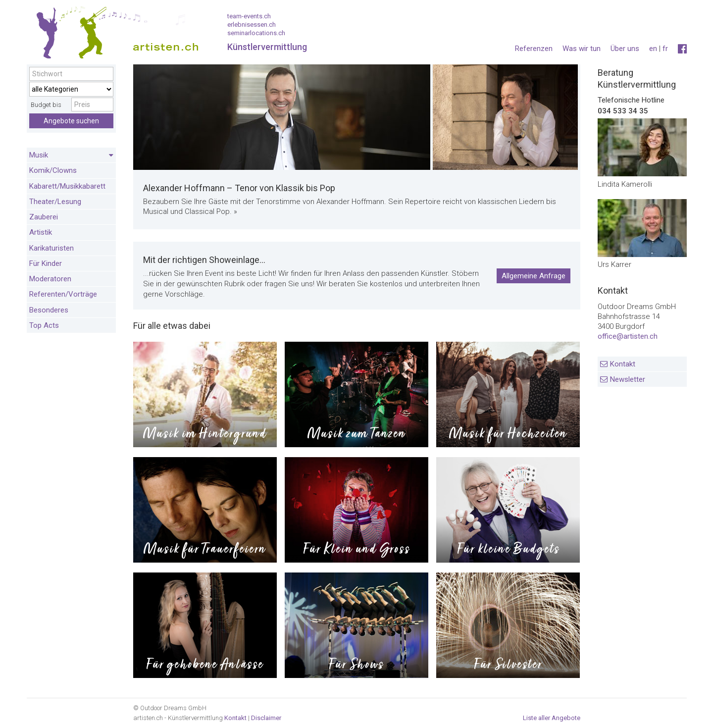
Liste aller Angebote (552, 718)
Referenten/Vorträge (63, 294)
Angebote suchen (71, 121)
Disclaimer (266, 718)
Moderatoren (50, 279)
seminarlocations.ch (256, 33)
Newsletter (628, 379)
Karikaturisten (51, 248)
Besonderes (49, 310)
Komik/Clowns (53, 170)
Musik (71, 156)
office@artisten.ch (628, 336)
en (653, 49)
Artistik (41, 232)
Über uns (625, 49)
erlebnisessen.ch (252, 25)
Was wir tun (582, 49)
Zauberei (44, 217)
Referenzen (534, 49)
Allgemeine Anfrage (534, 276)
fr (665, 49)
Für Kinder (46, 263)
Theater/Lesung (55, 202)
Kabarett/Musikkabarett (67, 186)
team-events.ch (249, 16)
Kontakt (623, 364)
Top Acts (44, 325)
